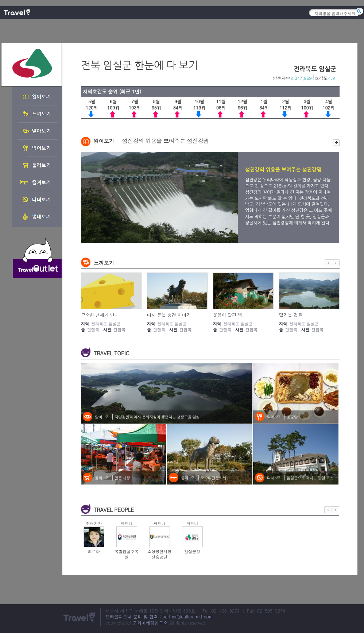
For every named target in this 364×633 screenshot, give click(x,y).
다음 (336, 263)
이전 (328, 263)
